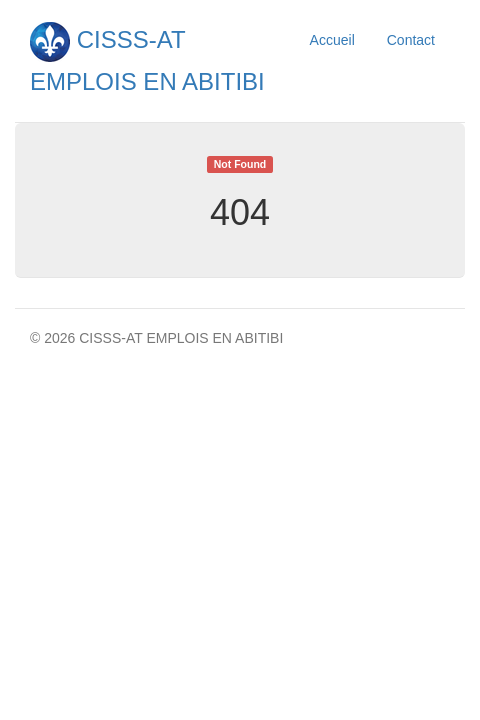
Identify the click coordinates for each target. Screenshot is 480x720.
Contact (411, 40)
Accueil (332, 40)
